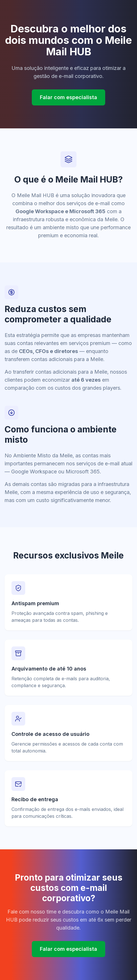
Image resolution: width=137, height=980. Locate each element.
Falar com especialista (68, 97)
